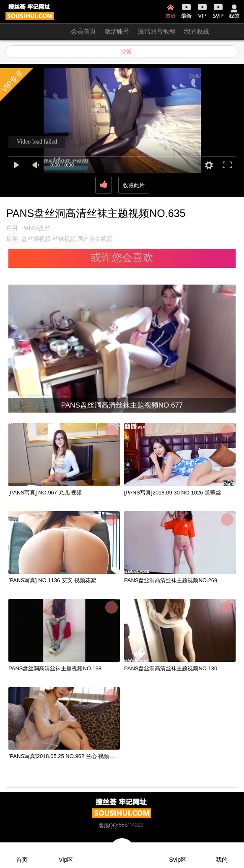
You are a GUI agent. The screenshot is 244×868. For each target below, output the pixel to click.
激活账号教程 (157, 31)
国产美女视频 (95, 239)
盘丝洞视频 (36, 239)
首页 (170, 11)
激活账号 (117, 31)
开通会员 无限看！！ (33, 31)
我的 (234, 11)
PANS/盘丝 (36, 228)
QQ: (127, 826)
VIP (202, 11)
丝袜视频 (64, 239)
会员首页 (83, 31)
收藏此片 (134, 185)
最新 (186, 11)
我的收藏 (197, 31)
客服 (104, 826)
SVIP (218, 11)
